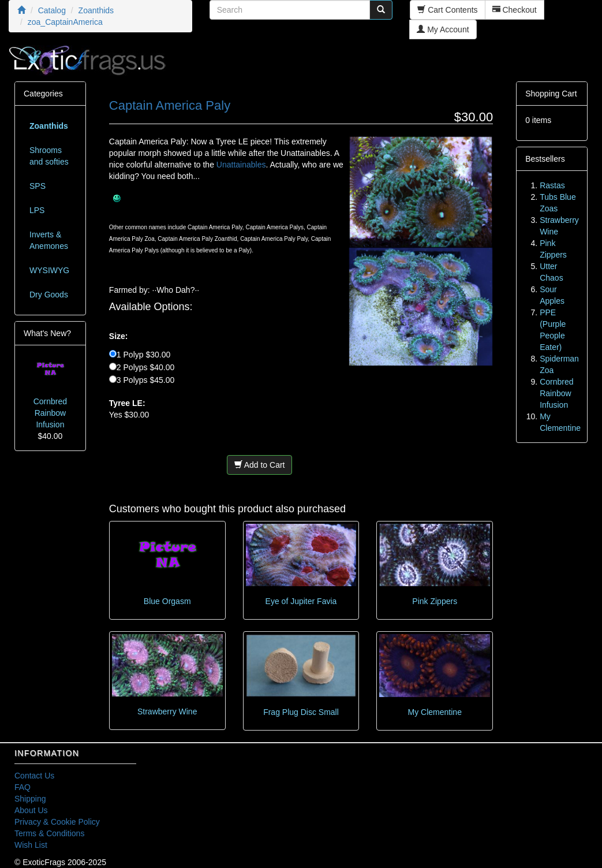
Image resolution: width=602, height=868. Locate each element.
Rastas (552, 185)
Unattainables (241, 165)
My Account (443, 29)
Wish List (31, 845)
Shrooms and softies (49, 156)
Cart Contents (447, 10)
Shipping (30, 799)
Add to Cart (260, 465)
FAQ (23, 787)
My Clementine (435, 712)
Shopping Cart (551, 94)
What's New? (47, 333)
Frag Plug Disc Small (301, 712)
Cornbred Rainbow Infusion (50, 413)
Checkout (515, 10)
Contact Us (34, 776)
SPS (38, 186)
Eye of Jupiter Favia (301, 601)
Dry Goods (49, 295)
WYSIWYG (49, 270)
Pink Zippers (435, 601)
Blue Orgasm (167, 601)
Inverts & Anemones (49, 240)
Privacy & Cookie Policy (57, 822)
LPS (37, 210)
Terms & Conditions (49, 833)
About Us (31, 810)
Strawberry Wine (167, 711)
